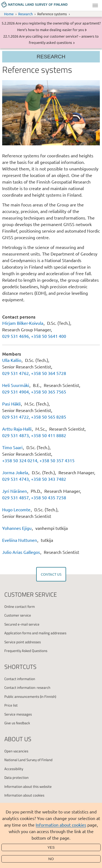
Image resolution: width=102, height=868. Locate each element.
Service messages (18, 714)
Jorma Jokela (15, 472)
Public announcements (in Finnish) (30, 696)
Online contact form (20, 606)
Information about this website (28, 786)
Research (25, 14)
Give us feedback (17, 723)
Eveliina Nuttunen (20, 540)
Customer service (18, 615)
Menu (95, 5)
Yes (51, 847)
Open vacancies (16, 751)
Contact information (20, 679)
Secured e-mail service (22, 624)
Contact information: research (27, 687)
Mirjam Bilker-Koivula (23, 323)
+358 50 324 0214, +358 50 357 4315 (38, 460)
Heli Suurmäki (16, 385)
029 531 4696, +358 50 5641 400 (34, 336)
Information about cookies (61, 825)
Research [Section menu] (51, 57)
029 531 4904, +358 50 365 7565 (34, 392)
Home (9, 14)
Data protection (16, 777)
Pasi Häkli (11, 404)
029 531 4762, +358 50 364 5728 (34, 373)
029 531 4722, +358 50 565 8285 (34, 417)
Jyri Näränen (15, 491)
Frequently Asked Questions (26, 651)
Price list (11, 705)
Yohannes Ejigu (17, 528)
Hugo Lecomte (17, 509)
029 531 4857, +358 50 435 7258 (34, 497)
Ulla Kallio (12, 360)
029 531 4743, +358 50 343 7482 (34, 479)
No (51, 859)
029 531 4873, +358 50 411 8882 (34, 435)
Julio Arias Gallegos (22, 552)
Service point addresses (23, 642)
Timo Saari (12, 447)
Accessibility (14, 769)
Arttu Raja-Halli (17, 429)
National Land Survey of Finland (28, 760)
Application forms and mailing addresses (35, 633)
